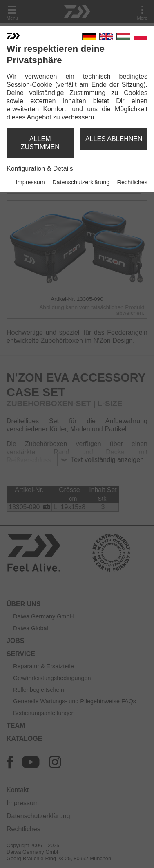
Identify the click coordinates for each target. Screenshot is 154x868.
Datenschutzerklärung (81, 182)
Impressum (30, 182)
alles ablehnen (114, 139)
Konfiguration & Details (40, 169)
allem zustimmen (40, 143)
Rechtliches (132, 182)
